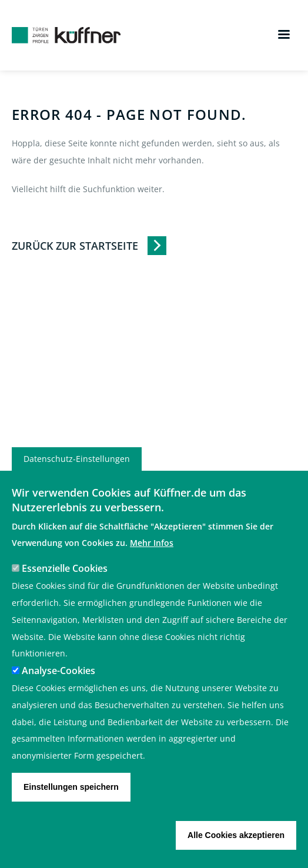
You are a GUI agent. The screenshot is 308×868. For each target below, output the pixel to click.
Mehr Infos (152, 564)
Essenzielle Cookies (65, 590)
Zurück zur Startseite (75, 246)
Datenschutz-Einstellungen (77, 480)
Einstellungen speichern (71, 808)
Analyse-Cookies (58, 692)
